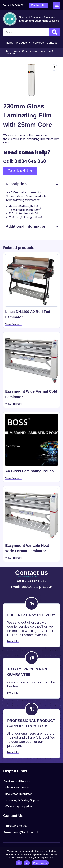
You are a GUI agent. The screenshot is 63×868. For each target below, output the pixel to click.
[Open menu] (57, 5)
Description (16, 184)
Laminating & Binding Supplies (22, 800)
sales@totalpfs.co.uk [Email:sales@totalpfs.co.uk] (37, 587)
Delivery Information (16, 788)
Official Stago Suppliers (18, 806)
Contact (52, 43)
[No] (59, 857)
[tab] (32, 184)
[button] (54, 67)
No (27, 863)
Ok (19, 863)
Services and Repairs (17, 781)
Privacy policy (40, 863)
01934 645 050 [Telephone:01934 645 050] (16, 5)
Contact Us (38, 5)
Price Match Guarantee (18, 794)
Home (10, 43)
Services (38, 43)
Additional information (26, 226)
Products (23, 43)
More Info (13, 641)
